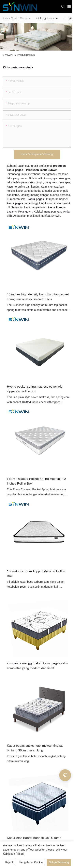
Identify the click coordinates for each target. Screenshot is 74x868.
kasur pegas (15, 203)
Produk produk (26, 55)
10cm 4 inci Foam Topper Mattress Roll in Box (36, 573)
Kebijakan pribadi (14, 854)
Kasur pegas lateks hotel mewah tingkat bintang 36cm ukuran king (35, 748)
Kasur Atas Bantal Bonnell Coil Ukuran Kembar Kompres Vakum (34, 840)
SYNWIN (8, 55)
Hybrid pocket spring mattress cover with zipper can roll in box (35, 389)
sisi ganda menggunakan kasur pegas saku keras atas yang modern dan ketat (37, 666)
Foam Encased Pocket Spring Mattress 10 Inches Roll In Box (36, 481)
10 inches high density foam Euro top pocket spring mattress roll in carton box (38, 297)
